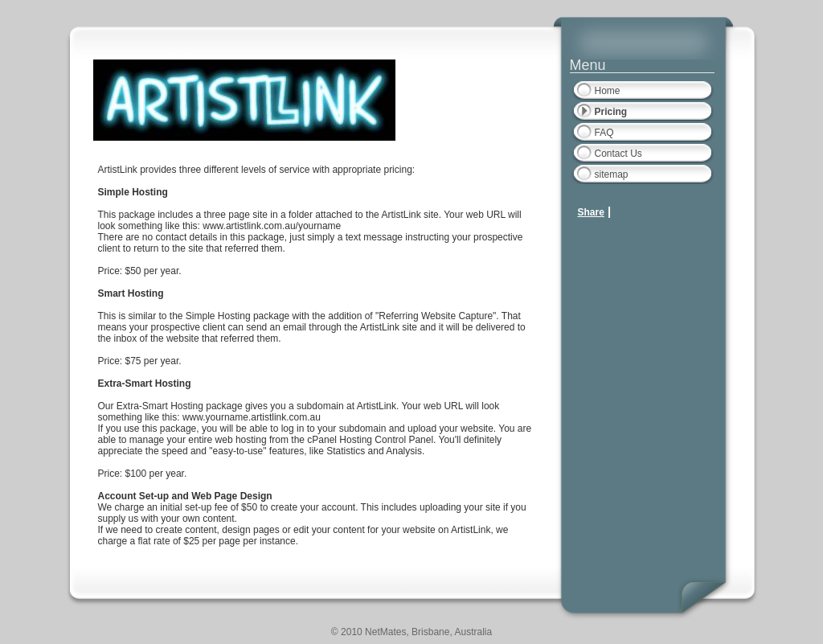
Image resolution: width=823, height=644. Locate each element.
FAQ (604, 133)
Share (591, 212)
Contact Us (618, 154)
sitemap (612, 174)
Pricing (611, 112)
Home (608, 91)
